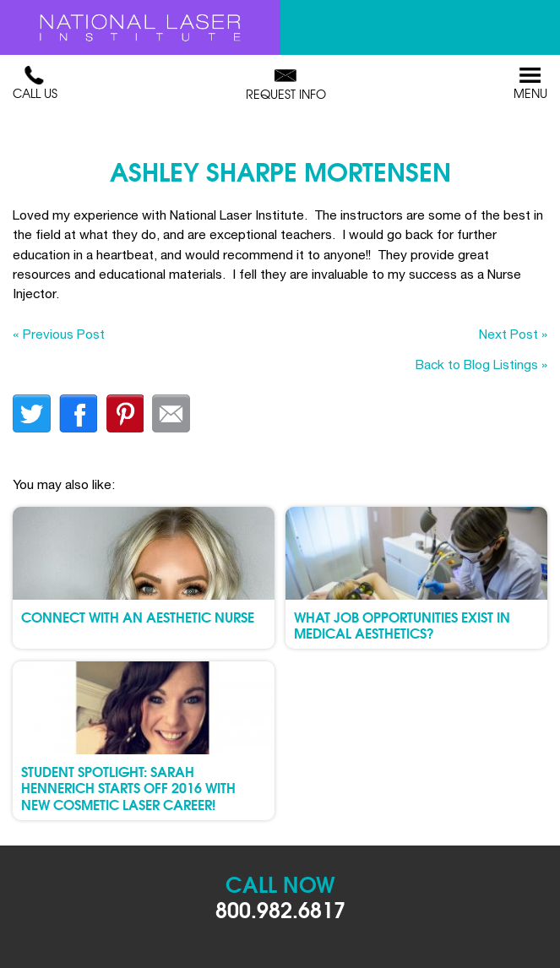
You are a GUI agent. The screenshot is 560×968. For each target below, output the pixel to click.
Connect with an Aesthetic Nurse (138, 616)
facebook (78, 413)
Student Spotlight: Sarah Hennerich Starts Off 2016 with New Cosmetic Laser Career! (128, 787)
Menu (530, 84)
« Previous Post (59, 334)
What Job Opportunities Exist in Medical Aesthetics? (402, 624)
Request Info (286, 84)
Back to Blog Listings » (481, 364)
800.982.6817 (280, 908)
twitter (32, 413)
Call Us (35, 84)
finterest (125, 413)
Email (171, 413)
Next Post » (513, 334)
